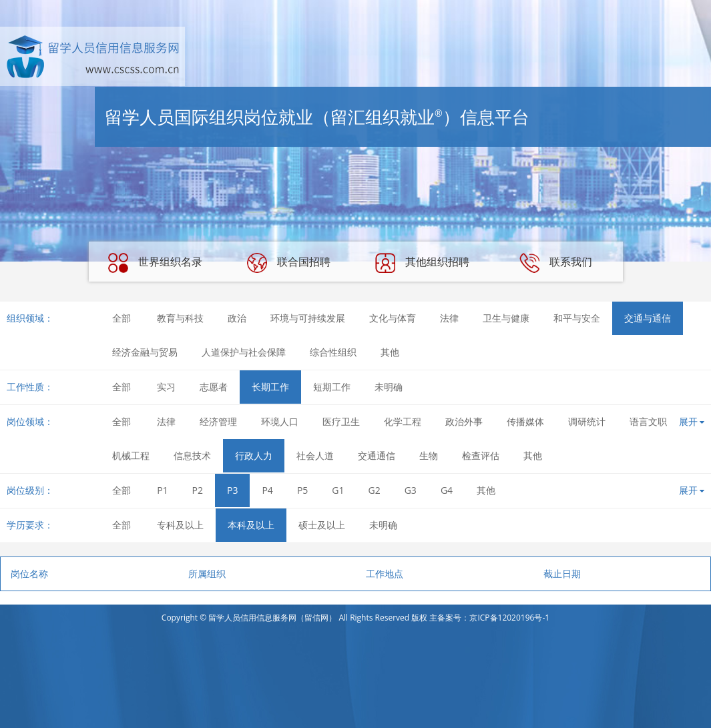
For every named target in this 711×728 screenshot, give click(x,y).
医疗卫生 (341, 421)
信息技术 (192, 455)
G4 (447, 490)
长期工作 (270, 387)
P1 (162, 490)
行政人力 (254, 455)
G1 (338, 490)
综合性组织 (333, 352)
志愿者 (214, 387)
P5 (302, 490)
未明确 (389, 387)
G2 (375, 490)
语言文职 (648, 421)
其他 (390, 352)
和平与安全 (577, 318)
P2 (198, 490)
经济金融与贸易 (145, 352)
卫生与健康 (506, 318)
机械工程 (131, 455)
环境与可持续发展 (308, 318)
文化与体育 (393, 318)
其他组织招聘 (422, 263)
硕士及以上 (322, 525)
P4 (267, 490)
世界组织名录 (155, 263)
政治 (237, 318)
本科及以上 (251, 525)
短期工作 (332, 387)
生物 (429, 455)
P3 (232, 490)
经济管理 (218, 421)
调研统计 (587, 421)
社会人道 (315, 455)
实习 (166, 387)
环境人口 (280, 421)
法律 (449, 318)
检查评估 (481, 455)
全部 (122, 318)
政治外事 (464, 421)
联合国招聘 (288, 263)
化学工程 (403, 421)
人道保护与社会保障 (244, 352)
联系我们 (555, 263)
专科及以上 (180, 525)
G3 (411, 490)
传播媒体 (525, 421)
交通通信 (377, 455)
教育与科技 (180, 318)
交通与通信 (648, 318)
